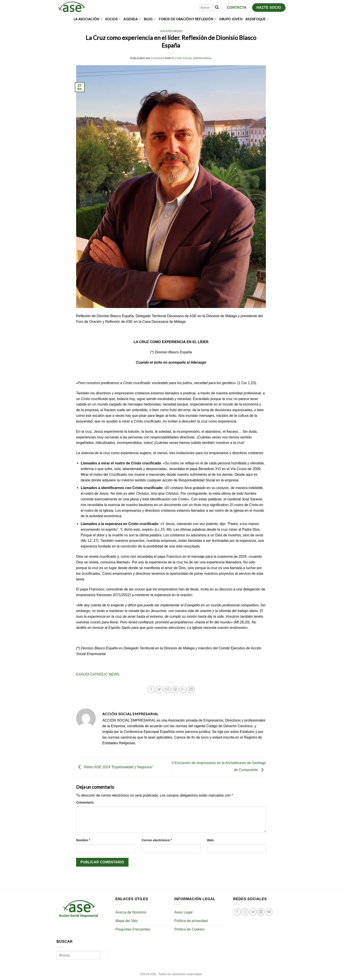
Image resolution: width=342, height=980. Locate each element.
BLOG (150, 19)
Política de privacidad (191, 921)
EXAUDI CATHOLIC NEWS (98, 674)
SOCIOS (113, 19)
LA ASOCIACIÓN (88, 19)
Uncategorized (171, 31)
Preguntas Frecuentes (133, 929)
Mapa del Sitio (127, 921)
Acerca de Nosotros (131, 912)
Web (210, 840)
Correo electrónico (157, 840)
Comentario (85, 802)
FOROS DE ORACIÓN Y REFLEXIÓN (187, 19)
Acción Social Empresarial (192, 58)
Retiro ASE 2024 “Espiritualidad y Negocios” (115, 767)
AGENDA (132, 19)
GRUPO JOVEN (231, 19)
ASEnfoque (257, 19)
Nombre (83, 840)
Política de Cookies (189, 929)
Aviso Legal (183, 912)
